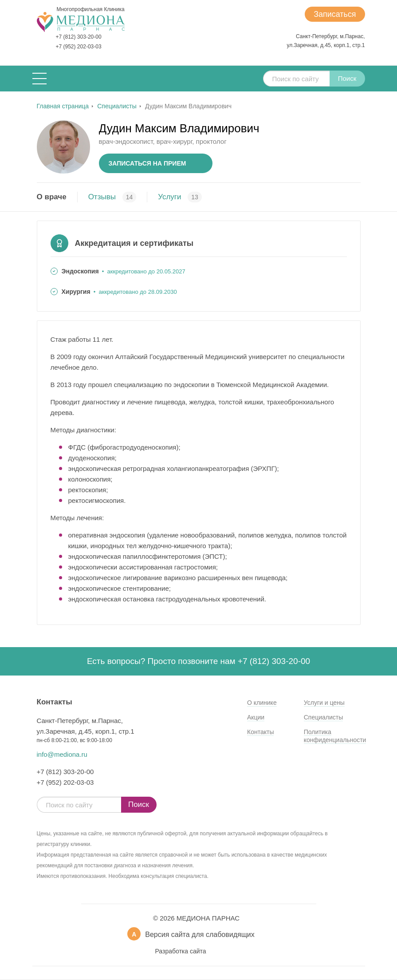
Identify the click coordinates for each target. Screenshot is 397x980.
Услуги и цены (324, 703)
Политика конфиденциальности (335, 736)
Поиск (347, 78)
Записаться (335, 14)
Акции (256, 717)
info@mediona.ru (62, 754)
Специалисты (324, 717)
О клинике (262, 703)
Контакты (260, 732)
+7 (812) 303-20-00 (79, 37)
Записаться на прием (147, 163)
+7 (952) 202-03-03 (79, 47)
